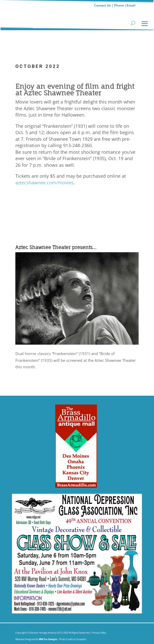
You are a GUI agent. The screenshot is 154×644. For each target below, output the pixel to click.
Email (131, 5)
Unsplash (81, 639)
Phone (119, 5)
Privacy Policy (99, 633)
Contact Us (102, 5)
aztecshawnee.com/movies (44, 182)
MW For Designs (48, 639)
